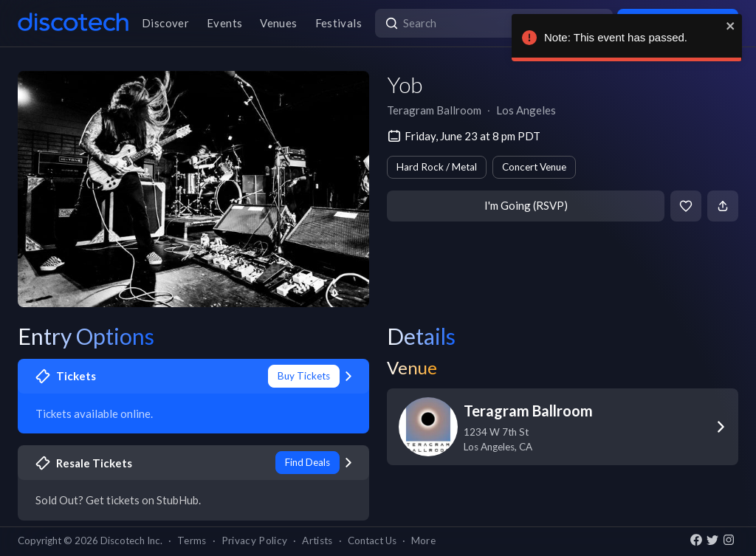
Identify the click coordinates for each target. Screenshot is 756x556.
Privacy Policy (255, 540)
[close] (729, 26)
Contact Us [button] (372, 540)
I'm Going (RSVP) (526, 205)
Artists (317, 540)
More (423, 540)
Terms (192, 540)
